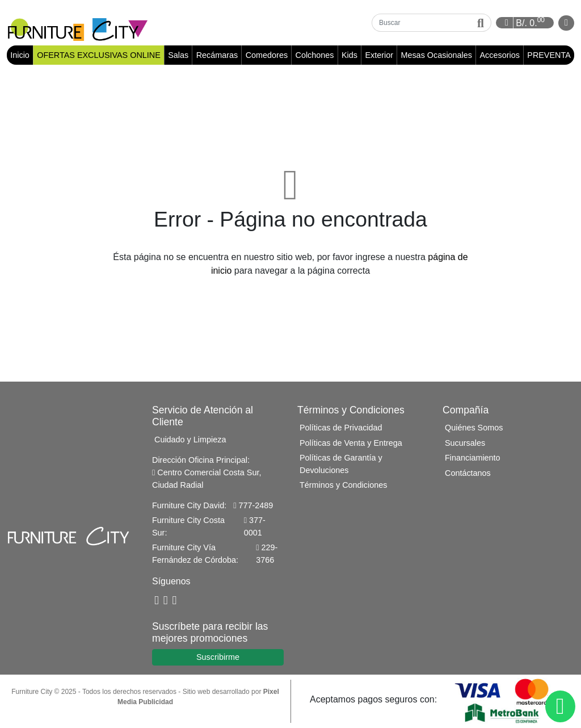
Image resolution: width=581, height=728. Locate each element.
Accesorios (499, 55)
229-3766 (267, 554)
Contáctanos (468, 473)
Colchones (315, 55)
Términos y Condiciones (343, 485)
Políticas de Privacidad (341, 428)
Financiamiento (473, 458)
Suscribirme (218, 657)
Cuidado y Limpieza (190, 440)
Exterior (379, 55)
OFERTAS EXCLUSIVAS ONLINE (99, 55)
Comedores (267, 55)
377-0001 (255, 526)
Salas (178, 55)
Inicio (22, 55)
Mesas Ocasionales (436, 55)
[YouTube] (166, 601)
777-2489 (253, 505)
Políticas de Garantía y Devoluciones (341, 464)
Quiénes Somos (474, 428)
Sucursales (465, 443)
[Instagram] (175, 601)
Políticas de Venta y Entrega (351, 443)
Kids (350, 55)
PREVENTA (549, 55)
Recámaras (217, 55)
